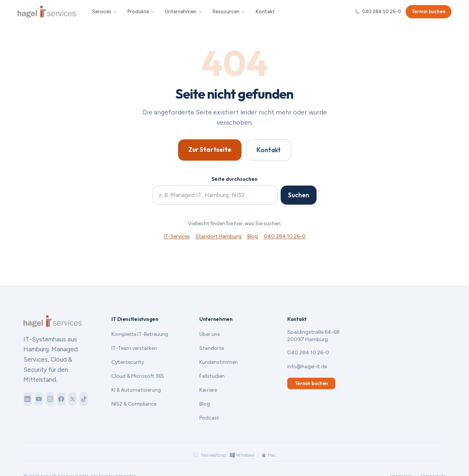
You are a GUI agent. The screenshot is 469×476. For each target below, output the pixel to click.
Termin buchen (429, 11)
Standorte (212, 348)
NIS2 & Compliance (134, 404)
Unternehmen (184, 12)
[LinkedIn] (28, 399)
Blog (253, 236)
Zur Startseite (210, 149)
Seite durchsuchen (234, 179)
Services (105, 12)
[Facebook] (61, 399)
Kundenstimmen (219, 362)
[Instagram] (50, 399)
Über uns (210, 334)
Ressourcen (229, 12)
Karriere (208, 390)
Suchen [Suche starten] (299, 195)
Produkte (141, 12)
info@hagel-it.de (307, 367)
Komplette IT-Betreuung (140, 334)
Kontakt (265, 12)
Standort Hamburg (219, 236)
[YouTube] (39, 399)
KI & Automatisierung (136, 390)
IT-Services (177, 236)
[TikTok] (84, 399)
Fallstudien (212, 376)
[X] (73, 399)
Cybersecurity (128, 362)
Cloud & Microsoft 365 (138, 376)
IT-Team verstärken (134, 348)
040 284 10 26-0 (378, 12)
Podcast (209, 418)
